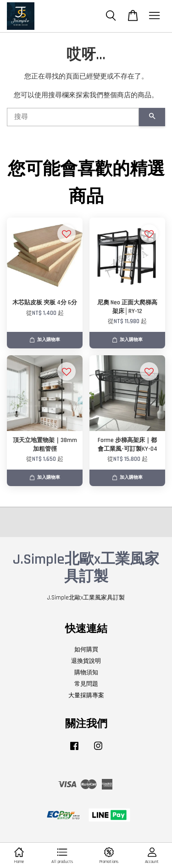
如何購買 (86, 650)
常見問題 (86, 684)
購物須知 (86, 672)
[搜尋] (73, 117)
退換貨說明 (86, 661)
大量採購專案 (86, 695)
